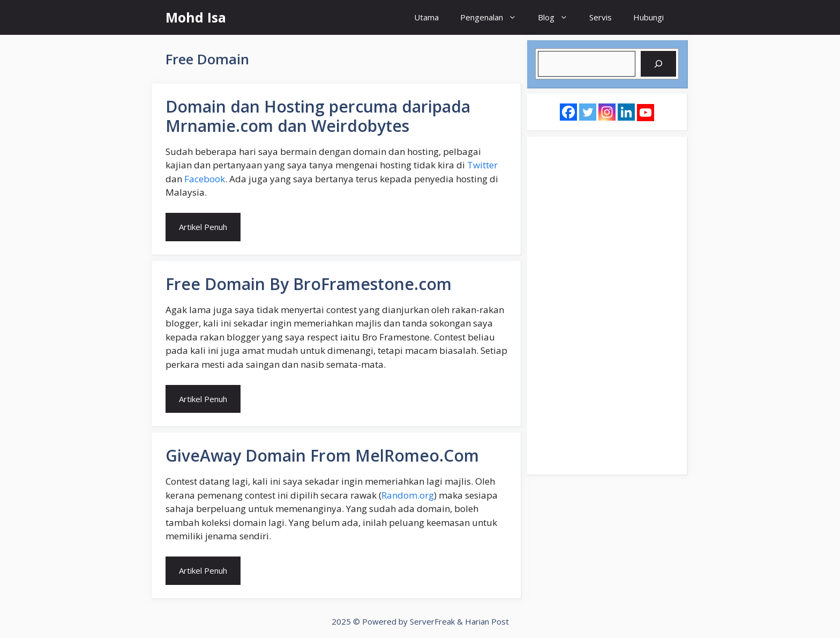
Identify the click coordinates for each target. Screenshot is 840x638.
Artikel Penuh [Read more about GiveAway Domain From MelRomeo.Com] (203, 570)
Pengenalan (494, 17)
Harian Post (487, 621)
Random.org (408, 495)
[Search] (658, 64)
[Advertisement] (607, 306)
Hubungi (648, 17)
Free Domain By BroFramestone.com (309, 284)
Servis (601, 17)
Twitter (482, 165)
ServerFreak (432, 621)
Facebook (205, 179)
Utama (426, 17)
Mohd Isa (196, 17)
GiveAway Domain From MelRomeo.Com (322, 455)
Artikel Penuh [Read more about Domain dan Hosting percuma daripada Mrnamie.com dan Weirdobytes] (203, 227)
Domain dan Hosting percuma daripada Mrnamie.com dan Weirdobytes (318, 116)
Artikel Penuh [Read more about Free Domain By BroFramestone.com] (203, 399)
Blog (558, 17)
